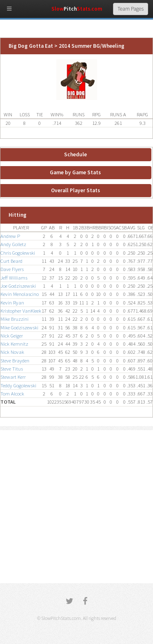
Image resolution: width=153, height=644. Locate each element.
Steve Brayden (15, 361)
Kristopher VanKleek (21, 311)
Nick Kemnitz (14, 344)
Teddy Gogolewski (18, 385)
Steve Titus (12, 369)
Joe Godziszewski (18, 286)
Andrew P (10, 236)
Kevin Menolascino (20, 294)
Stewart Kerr (13, 377)
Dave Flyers (12, 269)
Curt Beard (11, 261)
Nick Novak (12, 352)
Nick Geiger (12, 336)
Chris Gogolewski (18, 253)
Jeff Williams (14, 278)
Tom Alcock (12, 394)
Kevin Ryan (12, 303)
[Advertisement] (76, 507)
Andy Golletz (13, 244)
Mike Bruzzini (14, 319)
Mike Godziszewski (19, 328)
